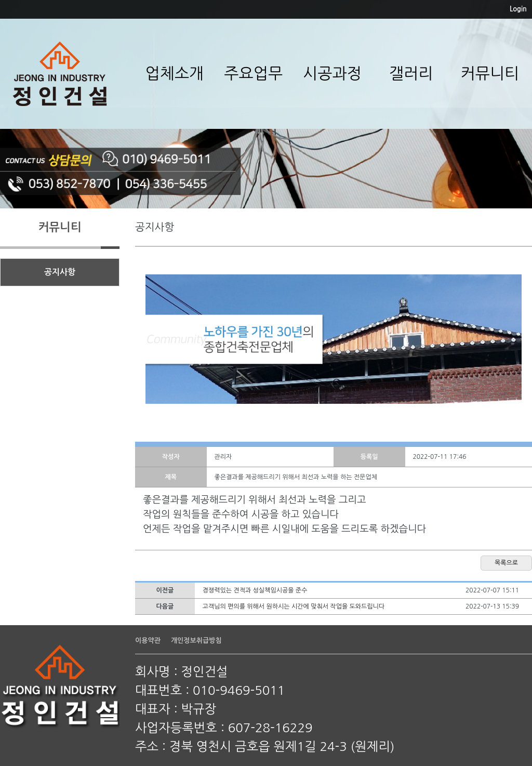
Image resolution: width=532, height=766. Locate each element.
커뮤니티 (490, 73)
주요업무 (253, 73)
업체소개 (174, 73)
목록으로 (506, 563)
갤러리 (411, 73)
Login (518, 9)
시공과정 (332, 73)
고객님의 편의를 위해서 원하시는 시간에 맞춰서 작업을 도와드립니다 (294, 606)
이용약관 (148, 640)
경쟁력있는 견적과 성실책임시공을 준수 (255, 590)
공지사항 (60, 272)
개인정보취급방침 (196, 640)
